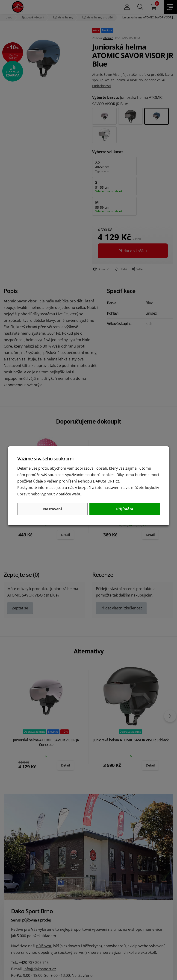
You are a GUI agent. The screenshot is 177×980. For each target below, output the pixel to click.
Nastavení (53, 509)
